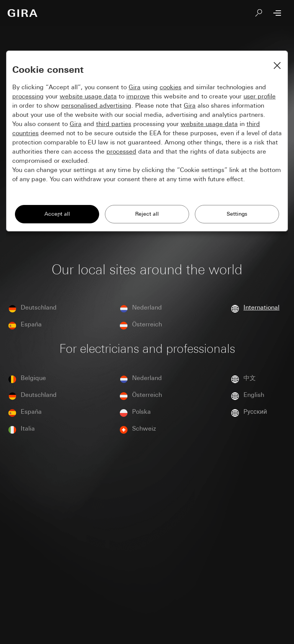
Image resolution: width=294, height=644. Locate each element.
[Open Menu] (277, 13)
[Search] (259, 13)
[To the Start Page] (23, 13)
